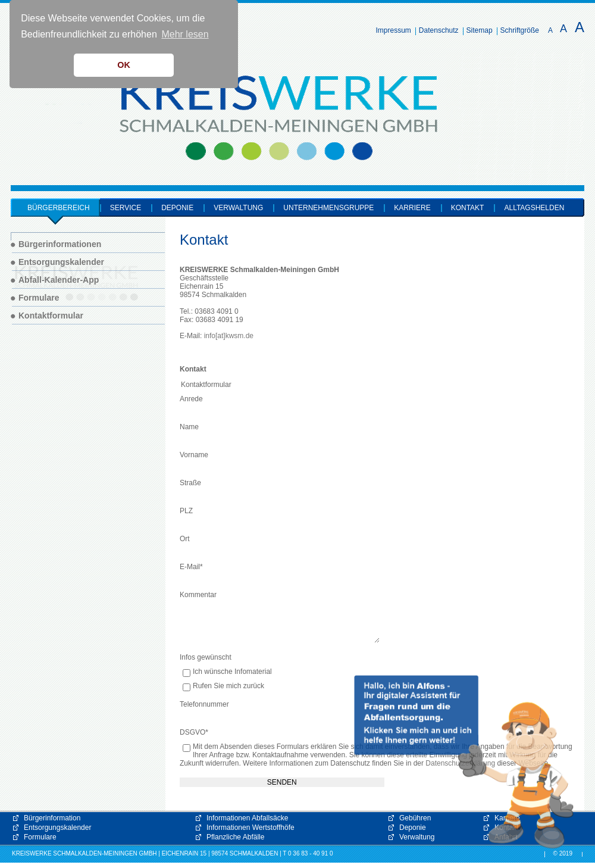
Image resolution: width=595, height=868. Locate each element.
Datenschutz (439, 30)
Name (189, 427)
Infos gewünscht (206, 657)
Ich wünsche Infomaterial (232, 672)
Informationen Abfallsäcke (247, 818)
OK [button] (124, 65)
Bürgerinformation (52, 818)
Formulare (40, 837)
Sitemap (480, 30)
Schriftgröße (520, 30)
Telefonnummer (204, 704)
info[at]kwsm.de (229, 336)
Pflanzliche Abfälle (235, 837)
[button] (464, 762)
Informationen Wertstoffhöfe (250, 828)
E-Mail (191, 567)
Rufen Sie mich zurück (228, 686)
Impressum (394, 30)
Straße (190, 483)
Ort (185, 539)
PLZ (186, 511)
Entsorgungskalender (57, 828)
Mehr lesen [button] (185, 34)
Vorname (194, 455)
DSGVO (194, 732)
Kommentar (198, 595)
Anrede (191, 399)
